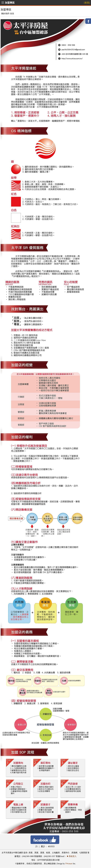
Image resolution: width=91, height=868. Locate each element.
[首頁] (87, 3)
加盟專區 (10, 3)
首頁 (12, 14)
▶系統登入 (72, 856)
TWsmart (69, 864)
